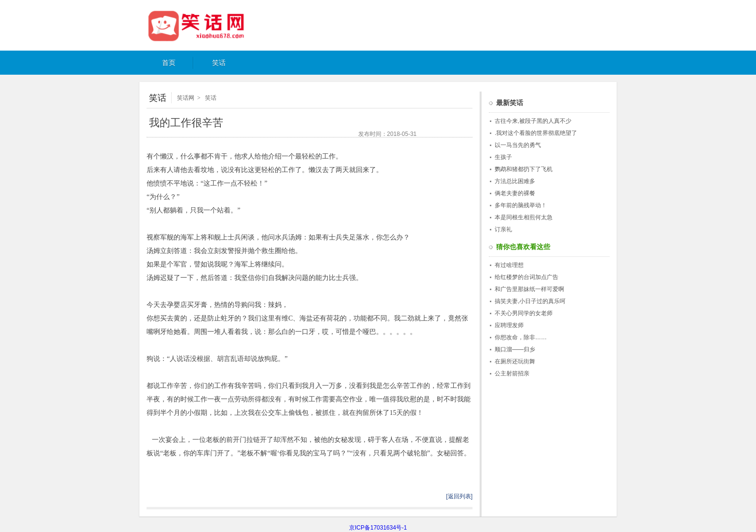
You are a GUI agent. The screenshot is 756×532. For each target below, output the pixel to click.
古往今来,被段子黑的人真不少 (533, 121)
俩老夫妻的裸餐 (515, 193)
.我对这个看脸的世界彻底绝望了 (536, 133)
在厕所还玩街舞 (515, 361)
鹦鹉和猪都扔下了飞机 (524, 169)
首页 (169, 63)
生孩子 (503, 157)
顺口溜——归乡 (515, 349)
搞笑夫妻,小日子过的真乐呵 (530, 301)
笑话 (219, 63)
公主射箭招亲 (512, 373)
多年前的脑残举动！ (521, 205)
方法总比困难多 (515, 181)
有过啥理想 (509, 265)
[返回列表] (459, 496)
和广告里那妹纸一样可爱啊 (529, 289)
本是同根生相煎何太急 (524, 217)
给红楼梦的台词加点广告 (526, 277)
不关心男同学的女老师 (524, 313)
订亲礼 (503, 229)
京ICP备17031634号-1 (378, 528)
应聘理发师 (509, 325)
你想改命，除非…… (521, 337)
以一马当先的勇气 (518, 145)
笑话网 (206, 26)
